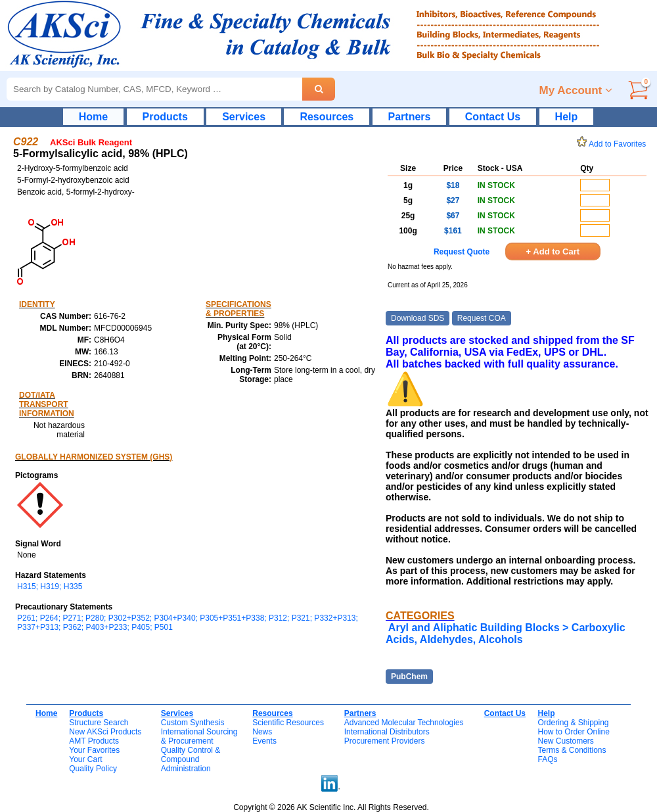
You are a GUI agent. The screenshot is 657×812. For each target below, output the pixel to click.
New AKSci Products (105, 732)
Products (165, 117)
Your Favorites (94, 750)
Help (567, 117)
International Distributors (387, 732)
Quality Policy (93, 769)
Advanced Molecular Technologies (404, 723)
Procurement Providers (385, 741)
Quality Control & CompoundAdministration (191, 759)
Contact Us (493, 117)
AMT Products (94, 741)
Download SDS (418, 318)
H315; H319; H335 (50, 586)
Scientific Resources (288, 723)
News (262, 732)
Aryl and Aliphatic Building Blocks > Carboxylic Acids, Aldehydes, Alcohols (506, 633)
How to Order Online (573, 732)
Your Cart (85, 759)
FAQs (547, 759)
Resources (327, 117)
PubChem (409, 677)
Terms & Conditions (572, 750)
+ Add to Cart (553, 251)
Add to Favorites (614, 144)
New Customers (565, 741)
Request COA (482, 318)
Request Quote (462, 252)
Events (264, 741)
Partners (410, 117)
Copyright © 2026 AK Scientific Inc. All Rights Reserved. (331, 807)
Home (93, 117)
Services (244, 117)
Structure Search (99, 723)
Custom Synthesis (193, 723)
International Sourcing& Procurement (199, 736)
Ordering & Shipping (573, 723)
